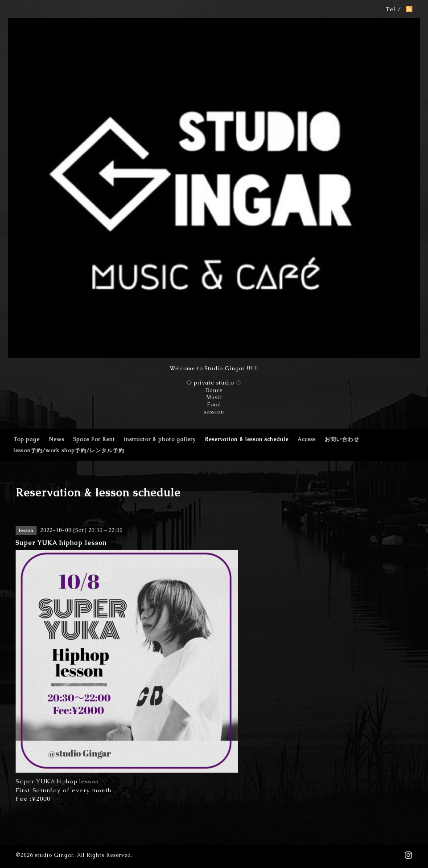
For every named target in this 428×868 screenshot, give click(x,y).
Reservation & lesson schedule (247, 439)
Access (307, 439)
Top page (27, 439)
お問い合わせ (342, 439)
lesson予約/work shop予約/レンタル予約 (69, 450)
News (56, 439)
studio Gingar (54, 855)
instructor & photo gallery (160, 439)
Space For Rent (94, 439)
